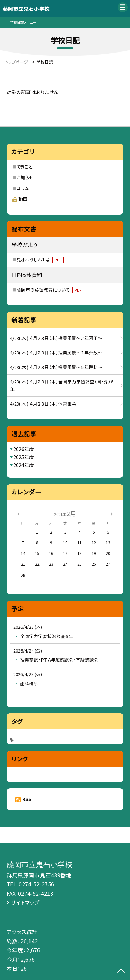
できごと (24, 167)
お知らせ (25, 177)
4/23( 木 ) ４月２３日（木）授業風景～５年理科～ (56, 367)
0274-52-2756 (36, 884)
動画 (20, 199)
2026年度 (24, 449)
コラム (23, 188)
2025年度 (24, 457)
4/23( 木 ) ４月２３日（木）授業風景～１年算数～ (56, 353)
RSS (27, 799)
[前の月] (18, 513)
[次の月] (112, 513)
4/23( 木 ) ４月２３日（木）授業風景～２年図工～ (56, 338)
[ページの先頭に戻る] (121, 971)
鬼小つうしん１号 (40, 260)
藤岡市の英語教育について (50, 290)
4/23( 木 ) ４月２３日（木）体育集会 (43, 404)
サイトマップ (25, 902)
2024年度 (24, 465)
